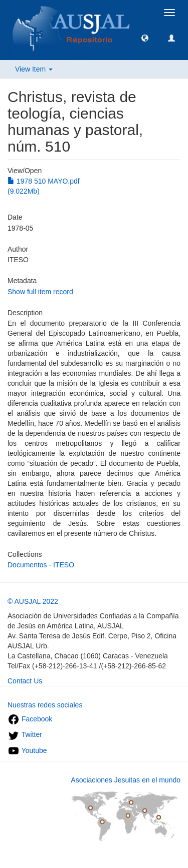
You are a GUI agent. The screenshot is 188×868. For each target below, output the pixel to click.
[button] (145, 38)
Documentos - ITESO (41, 565)
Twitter (25, 734)
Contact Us (25, 681)
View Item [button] (34, 69)
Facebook (30, 719)
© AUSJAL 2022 (33, 601)
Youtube (27, 750)
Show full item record (40, 292)
